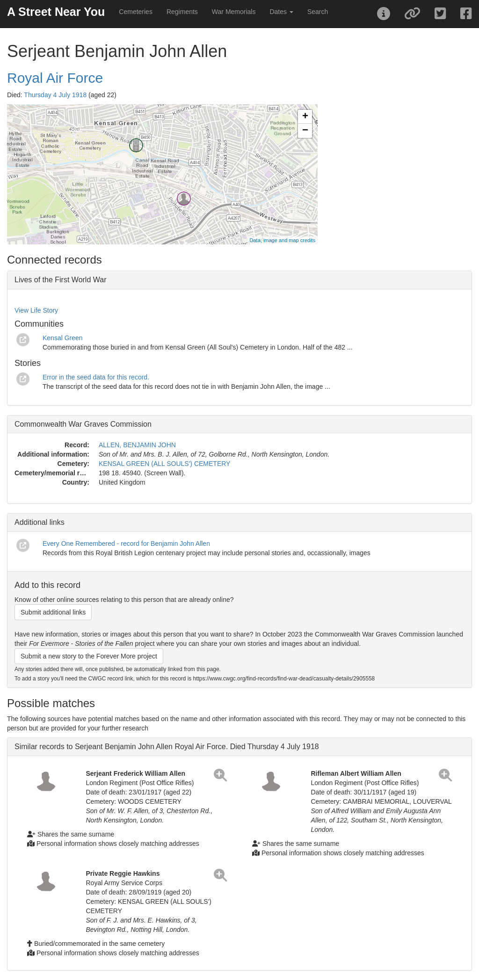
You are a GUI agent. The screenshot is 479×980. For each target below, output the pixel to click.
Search (318, 12)
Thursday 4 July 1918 (55, 95)
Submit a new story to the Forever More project (89, 656)
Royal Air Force (55, 78)
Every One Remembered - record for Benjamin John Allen (126, 544)
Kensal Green (63, 338)
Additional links (40, 522)
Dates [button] (281, 12)
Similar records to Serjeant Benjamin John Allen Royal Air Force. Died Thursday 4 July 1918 (167, 747)
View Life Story (36, 310)
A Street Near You (56, 12)
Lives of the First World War (61, 280)
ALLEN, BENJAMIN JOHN (137, 445)
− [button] (305, 131)
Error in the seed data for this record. (96, 377)
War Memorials (234, 12)
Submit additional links (53, 612)
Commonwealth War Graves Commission (83, 424)
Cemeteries (136, 12)
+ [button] (305, 117)
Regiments (182, 12)
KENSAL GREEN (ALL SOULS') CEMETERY (164, 464)
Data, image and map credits (283, 240)
